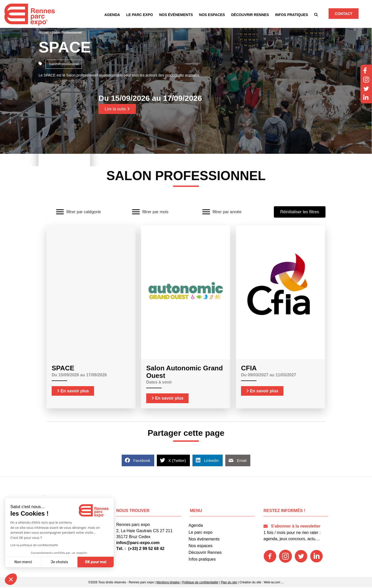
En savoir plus (73, 392)
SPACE (65, 48)
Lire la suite (117, 110)
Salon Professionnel (64, 65)
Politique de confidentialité (200, 583)
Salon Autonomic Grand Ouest (185, 373)
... (282, 583)
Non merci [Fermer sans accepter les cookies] (23, 562)
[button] (316, 15)
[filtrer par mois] (150, 213)
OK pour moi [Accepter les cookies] (96, 562)
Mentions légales (168, 583)
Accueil (44, 33)
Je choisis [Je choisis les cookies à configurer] (59, 562)
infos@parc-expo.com (138, 543)
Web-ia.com (272, 583)
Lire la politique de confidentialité (34, 545)
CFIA (249, 369)
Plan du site (229, 583)
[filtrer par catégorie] (78, 213)
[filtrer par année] (222, 213)
